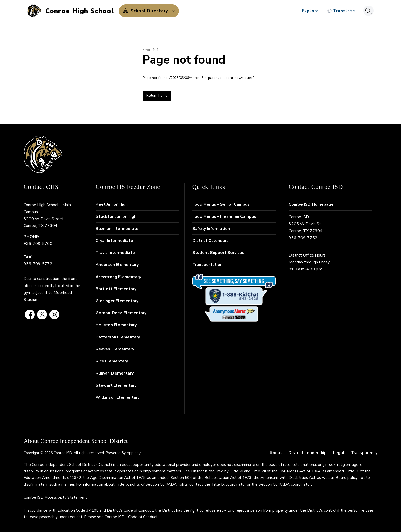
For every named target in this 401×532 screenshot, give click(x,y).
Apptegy (134, 453)
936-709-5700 (38, 244)
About (276, 453)
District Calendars (210, 241)
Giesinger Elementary (117, 301)
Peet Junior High (112, 204)
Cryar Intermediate (114, 241)
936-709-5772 (38, 264)
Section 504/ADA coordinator (285, 484)
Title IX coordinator (229, 484)
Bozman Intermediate (117, 229)
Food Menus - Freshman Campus (224, 216)
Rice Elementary (112, 361)
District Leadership (308, 453)
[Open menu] (307, 11)
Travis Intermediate (115, 253)
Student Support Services (218, 253)
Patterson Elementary (118, 337)
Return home (157, 96)
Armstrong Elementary (118, 277)
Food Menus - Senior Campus (221, 204)
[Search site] (368, 11)
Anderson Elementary (117, 265)
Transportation (207, 265)
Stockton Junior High (116, 216)
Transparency (364, 453)
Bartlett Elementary (116, 289)
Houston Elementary (116, 325)
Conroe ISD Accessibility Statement (55, 497)
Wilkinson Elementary (118, 397)
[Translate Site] (341, 11)
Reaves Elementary (115, 349)
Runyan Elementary (115, 373)
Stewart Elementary (116, 385)
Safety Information (211, 229)
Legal (339, 453)
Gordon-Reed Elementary (121, 313)
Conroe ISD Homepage (311, 204)
